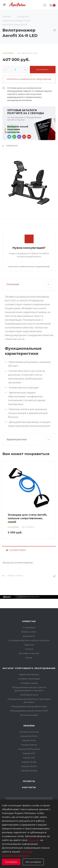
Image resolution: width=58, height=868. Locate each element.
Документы (29, 636)
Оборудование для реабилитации (29, 706)
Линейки (29, 726)
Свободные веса (29, 695)
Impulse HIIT (29, 758)
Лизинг (29, 658)
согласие (34, 840)
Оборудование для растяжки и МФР (29, 711)
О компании (29, 627)
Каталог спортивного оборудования (29, 668)
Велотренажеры (29, 715)
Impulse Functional (29, 732)
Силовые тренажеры (29, 679)
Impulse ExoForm (29, 736)
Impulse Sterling (29, 771)
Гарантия (29, 645)
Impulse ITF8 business (29, 749)
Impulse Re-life (29, 762)
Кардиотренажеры (29, 674)
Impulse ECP (29, 753)
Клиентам (29, 621)
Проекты (29, 781)
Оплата (29, 649)
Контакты (29, 787)
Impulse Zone (29, 740)
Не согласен (33, 862)
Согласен (11, 862)
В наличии (8, 53)
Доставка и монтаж (29, 653)
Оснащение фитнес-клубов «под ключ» (29, 640)
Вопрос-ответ (29, 632)
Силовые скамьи (29, 683)
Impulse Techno (29, 766)
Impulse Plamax (29, 745)
